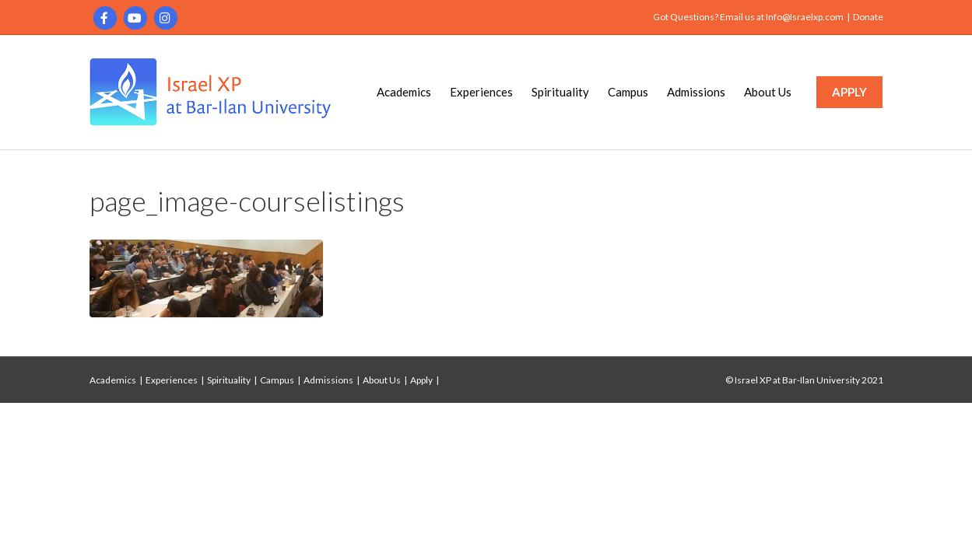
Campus (628, 92)
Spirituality (560, 92)
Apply (421, 380)
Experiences (481, 92)
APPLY (849, 92)
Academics (404, 92)
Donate (868, 17)
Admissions (696, 92)
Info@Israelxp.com (805, 17)
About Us (768, 92)
